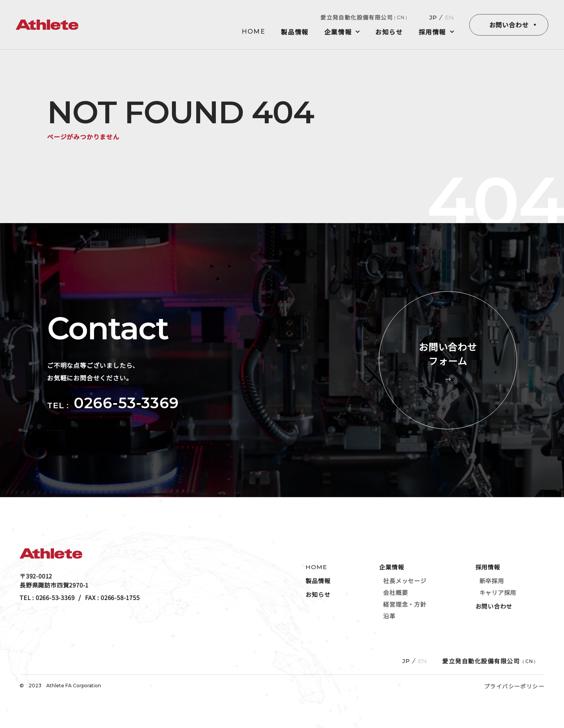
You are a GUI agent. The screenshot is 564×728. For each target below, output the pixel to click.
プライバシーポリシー (514, 686)
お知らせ (389, 32)
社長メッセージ (405, 581)
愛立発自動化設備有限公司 (365, 17)
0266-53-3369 (126, 403)
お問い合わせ (509, 25)
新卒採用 (492, 581)
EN (449, 17)
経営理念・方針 (405, 604)
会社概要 (395, 592)
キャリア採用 (498, 592)
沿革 (389, 616)
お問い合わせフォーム (448, 360)
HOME (253, 32)
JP (433, 17)
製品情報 (295, 32)
